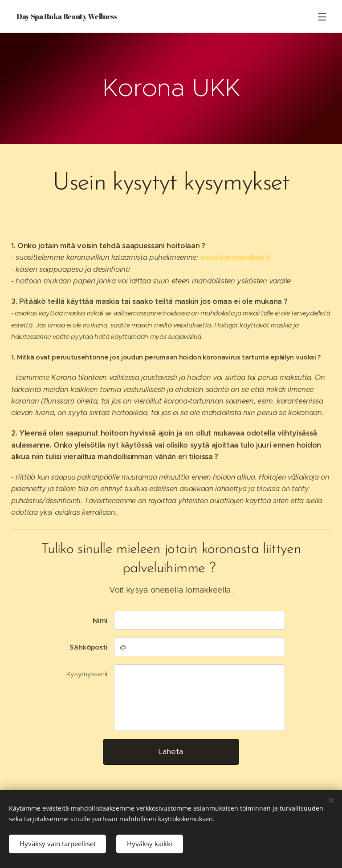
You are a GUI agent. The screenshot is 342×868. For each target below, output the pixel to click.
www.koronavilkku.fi (235, 257)
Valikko (322, 17)
